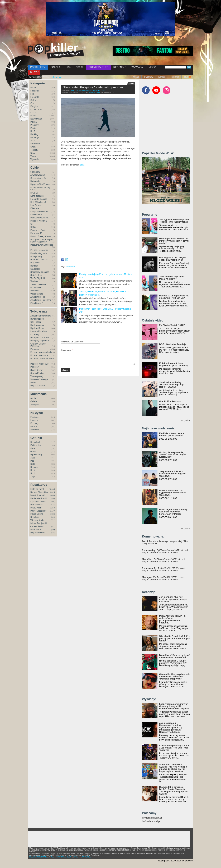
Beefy (33, 88)
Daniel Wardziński (39, 498)
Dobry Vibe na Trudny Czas (40, 189)
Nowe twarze (36, 119)
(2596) (52, 498)
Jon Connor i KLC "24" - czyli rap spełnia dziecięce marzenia (173, 599)
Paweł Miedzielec (38, 511)
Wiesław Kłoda (37, 520)
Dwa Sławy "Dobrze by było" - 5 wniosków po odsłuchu (174, 656)
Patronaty (149, 77)
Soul (32, 473)
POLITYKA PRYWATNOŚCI (61, 857)
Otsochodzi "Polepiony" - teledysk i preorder (93, 87)
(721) (53, 523)
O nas (136, 77)
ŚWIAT (80, 67)
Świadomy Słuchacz (40, 272)
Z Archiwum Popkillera (41, 300)
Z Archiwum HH (38, 297)
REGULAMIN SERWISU (39, 857)
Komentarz (67, 350)
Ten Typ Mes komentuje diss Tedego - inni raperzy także (174, 221)
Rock (33, 470)
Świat (33, 147)
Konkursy (35, 334)
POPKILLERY (38, 67)
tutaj (82, 165)
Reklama (175, 77)
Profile (33, 128)
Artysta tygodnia (38, 175)
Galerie (34, 401)
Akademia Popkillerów (41, 316)
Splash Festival (37, 373)
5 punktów (35, 172)
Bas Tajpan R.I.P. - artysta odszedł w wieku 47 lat (173, 259)
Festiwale (35, 417)
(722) (53, 520)
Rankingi (34, 134)
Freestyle (35, 97)
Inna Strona (36, 205)
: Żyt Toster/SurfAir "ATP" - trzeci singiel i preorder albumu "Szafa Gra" (165, 551)
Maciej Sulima (37, 514)
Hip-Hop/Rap (36, 455)
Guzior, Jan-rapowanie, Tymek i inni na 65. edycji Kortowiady (173, 455)
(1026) (52, 514)
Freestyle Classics (39, 199)
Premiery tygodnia (39, 253)
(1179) (52, 511)
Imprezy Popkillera (39, 331)
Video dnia (35, 291)
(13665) (52, 489)
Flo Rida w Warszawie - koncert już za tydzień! (172, 434)
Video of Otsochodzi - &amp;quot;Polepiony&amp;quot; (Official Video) (98, 190)
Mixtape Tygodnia (39, 221)
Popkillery (35, 367)
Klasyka (34, 106)
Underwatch (36, 288)
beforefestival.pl (151, 821)
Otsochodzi (70, 267)
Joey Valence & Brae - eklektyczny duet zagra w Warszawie (173, 474)
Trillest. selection (38, 284)
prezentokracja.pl (152, 818)
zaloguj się (56, 77)
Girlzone (34, 100)
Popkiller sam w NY (39, 250)
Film (32, 94)
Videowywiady (37, 376)
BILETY (34, 72)
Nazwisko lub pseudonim (73, 342)
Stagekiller (35, 269)
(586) (53, 533)
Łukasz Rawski (37, 526)
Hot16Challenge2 (38, 202)
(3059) (52, 495)
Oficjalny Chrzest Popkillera (38, 345)
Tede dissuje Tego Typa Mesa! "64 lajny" (172, 278)
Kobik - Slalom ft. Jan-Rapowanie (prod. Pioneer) (173, 364)
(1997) (52, 502)
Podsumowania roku (40, 355)
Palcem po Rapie (38, 230)
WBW (33, 383)
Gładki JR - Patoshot (170, 401)
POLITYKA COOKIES (83, 857)
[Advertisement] (102, 332)
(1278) (52, 508)
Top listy (34, 150)
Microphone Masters (40, 338)
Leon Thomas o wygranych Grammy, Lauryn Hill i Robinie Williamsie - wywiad (174, 706)
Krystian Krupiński (39, 502)
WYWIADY (137, 67)
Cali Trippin (36, 322)
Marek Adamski (37, 495)
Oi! (32, 224)
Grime (33, 452)
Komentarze (36, 109)
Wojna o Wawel (38, 386)
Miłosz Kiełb (36, 508)
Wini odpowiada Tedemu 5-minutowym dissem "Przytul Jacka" (174, 241)
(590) (53, 530)
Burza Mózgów (37, 319)
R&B (33, 464)
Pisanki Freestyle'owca (41, 236)
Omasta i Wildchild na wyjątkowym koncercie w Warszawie (173, 493)
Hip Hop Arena (37, 325)
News (33, 116)
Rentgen (34, 266)
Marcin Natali (36, 505)
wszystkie (185, 420)
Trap (32, 476)
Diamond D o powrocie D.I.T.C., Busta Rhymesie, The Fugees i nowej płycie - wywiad (174, 790)
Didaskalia (35, 181)
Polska (33, 122)
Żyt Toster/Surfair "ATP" (172, 325)
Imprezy (34, 420)
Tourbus (34, 281)
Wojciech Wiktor (38, 533)
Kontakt (162, 77)
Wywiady (35, 159)
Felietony (35, 91)
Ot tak (33, 227)
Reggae (34, 467)
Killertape (35, 208)
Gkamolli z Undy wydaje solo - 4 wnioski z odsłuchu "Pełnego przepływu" (175, 676)
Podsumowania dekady (41, 352)
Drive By (34, 193)
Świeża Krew (36, 275)
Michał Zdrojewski (39, 523)
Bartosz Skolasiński (39, 492)
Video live (35, 430)
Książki (34, 113)
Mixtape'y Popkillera (40, 341)
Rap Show (35, 263)
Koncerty (34, 423)
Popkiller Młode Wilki (40, 364)
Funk (33, 448)
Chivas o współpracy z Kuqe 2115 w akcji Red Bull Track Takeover (174, 748)
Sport (33, 141)
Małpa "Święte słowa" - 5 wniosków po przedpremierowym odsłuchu (172, 619)
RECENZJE (120, 67)
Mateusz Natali (37, 489)
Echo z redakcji (37, 196)
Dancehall (35, 442)
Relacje (34, 426)
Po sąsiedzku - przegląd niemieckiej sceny (41, 241)
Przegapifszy (36, 256)
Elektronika (35, 445)
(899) (53, 517)
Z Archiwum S (37, 303)
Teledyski (35, 405)
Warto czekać (37, 294)
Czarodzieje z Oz (38, 178)
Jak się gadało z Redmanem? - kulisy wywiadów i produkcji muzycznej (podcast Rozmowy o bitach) (171, 727)
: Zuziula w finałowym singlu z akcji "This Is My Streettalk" (165, 542)
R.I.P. (33, 131)
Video (33, 156)
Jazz (33, 458)
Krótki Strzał (36, 215)
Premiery (35, 125)
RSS (186, 77)
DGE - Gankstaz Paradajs (173, 344)
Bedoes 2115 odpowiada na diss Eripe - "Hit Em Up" (174, 297)
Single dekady (37, 370)
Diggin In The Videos (40, 184)
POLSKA (55, 67)
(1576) (52, 505)
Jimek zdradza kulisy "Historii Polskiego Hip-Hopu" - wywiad (172, 385)
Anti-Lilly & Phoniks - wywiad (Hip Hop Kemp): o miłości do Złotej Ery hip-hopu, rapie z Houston (173, 768)
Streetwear (35, 144)
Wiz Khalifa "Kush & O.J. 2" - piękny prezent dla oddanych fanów (175, 638)
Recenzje (35, 137)
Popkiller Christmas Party (42, 359)
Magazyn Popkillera (39, 218)
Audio (33, 398)
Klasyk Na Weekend (40, 212)
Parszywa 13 (36, 233)
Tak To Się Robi (38, 278)
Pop (32, 461)
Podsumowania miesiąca (42, 245)
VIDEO (152, 67)
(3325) (52, 492)
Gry (32, 103)
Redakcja (35, 517)
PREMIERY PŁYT (98, 67)
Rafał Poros (36, 530)
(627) (53, 526)
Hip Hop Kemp (37, 328)
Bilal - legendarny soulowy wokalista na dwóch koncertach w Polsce (173, 512)
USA (68, 67)
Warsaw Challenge (39, 379)
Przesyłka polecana (39, 260)
